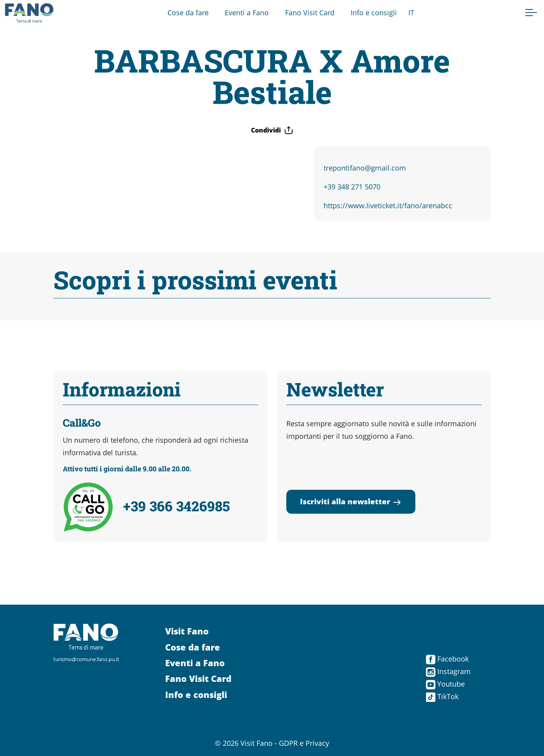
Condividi (272, 130)
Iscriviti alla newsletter (351, 501)
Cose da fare (188, 13)
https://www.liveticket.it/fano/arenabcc (388, 205)
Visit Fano (187, 631)
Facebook (447, 659)
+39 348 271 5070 (352, 187)
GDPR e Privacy (304, 743)
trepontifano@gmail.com (365, 168)
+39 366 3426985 (176, 506)
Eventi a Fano (247, 13)
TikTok (442, 696)
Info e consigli (374, 13)
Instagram (448, 671)
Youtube (445, 684)
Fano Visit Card (310, 13)
